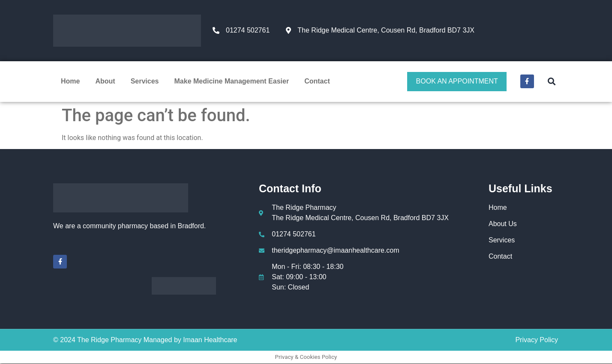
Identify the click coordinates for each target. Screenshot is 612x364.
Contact (317, 82)
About (105, 82)
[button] (551, 82)
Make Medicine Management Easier (232, 82)
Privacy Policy (537, 340)
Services (145, 82)
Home (70, 82)
